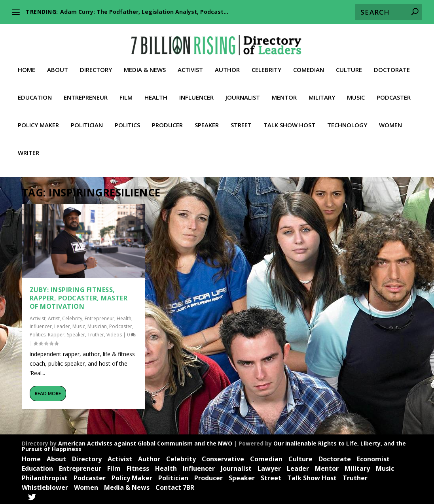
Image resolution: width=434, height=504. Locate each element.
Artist (54, 317)
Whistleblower (45, 486)
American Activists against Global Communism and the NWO (145, 442)
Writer (28, 147)
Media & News (145, 64)
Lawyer (269, 467)
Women (390, 119)
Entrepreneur (86, 91)
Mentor (284, 91)
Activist (190, 64)
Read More (48, 392)
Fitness (138, 467)
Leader (62, 325)
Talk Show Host (289, 119)
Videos (114, 334)
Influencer (196, 91)
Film (126, 91)
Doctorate (392, 64)
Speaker (207, 119)
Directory (96, 64)
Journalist (243, 91)
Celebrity (266, 64)
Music (356, 91)
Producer (167, 119)
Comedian (309, 64)
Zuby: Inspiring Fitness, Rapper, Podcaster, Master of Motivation (79, 297)
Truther (96, 334)
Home (27, 64)
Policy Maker (38, 119)
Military (322, 91)
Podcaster (394, 91)
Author (227, 64)
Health (156, 91)
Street (241, 119)
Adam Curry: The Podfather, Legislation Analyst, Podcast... (144, 12)
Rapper (56, 334)
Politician (87, 119)
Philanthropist (45, 477)
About (58, 64)
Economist (373, 458)
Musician (97, 325)
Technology (347, 119)
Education (35, 91)
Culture (349, 64)
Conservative (223, 458)
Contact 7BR (175, 486)
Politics (127, 119)
